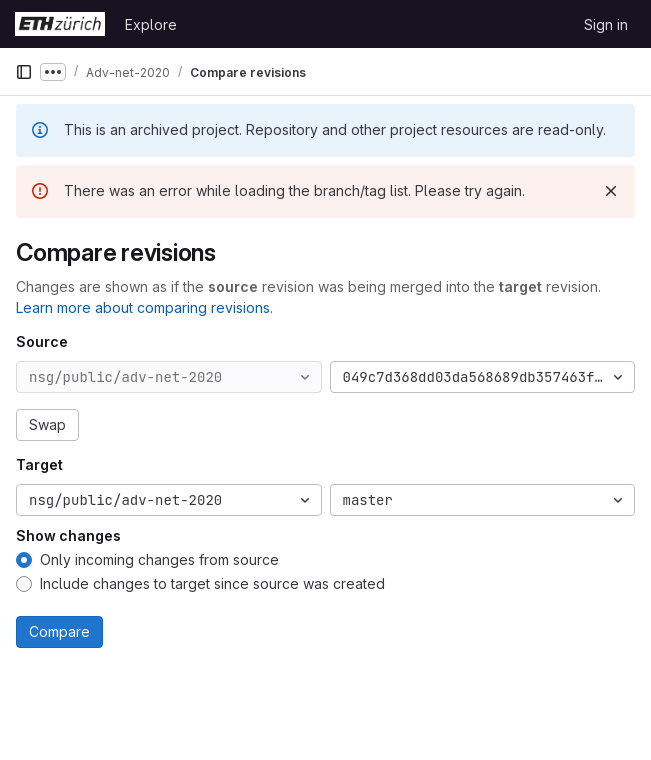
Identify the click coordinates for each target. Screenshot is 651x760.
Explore (151, 24)
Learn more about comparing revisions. (144, 307)
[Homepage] (60, 24)
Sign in (606, 24)
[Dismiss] (611, 191)
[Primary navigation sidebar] (24, 72)
